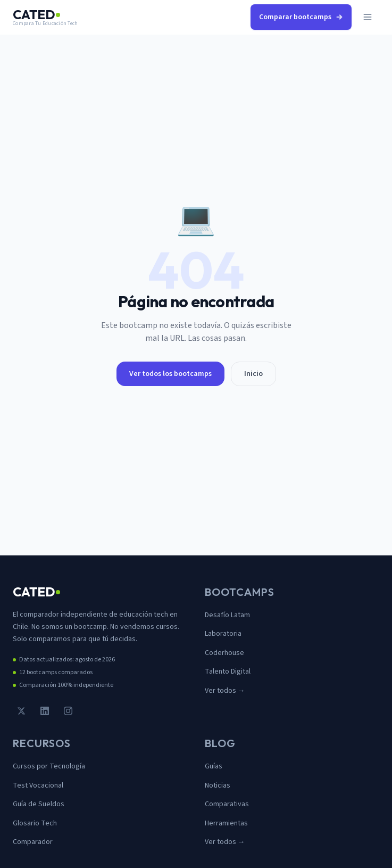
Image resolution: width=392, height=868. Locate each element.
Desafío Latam (227, 615)
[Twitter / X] (21, 711)
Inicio (253, 374)
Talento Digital (228, 672)
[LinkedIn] (45, 711)
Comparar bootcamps (301, 17)
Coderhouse (224, 653)
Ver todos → (225, 691)
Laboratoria (223, 634)
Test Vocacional (38, 785)
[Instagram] (68, 711)
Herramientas (226, 823)
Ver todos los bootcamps (170, 374)
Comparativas (227, 804)
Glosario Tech (35, 823)
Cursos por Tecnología (49, 766)
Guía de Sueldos (39, 804)
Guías (214, 766)
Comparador (33, 842)
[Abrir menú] (368, 17)
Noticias (218, 785)
